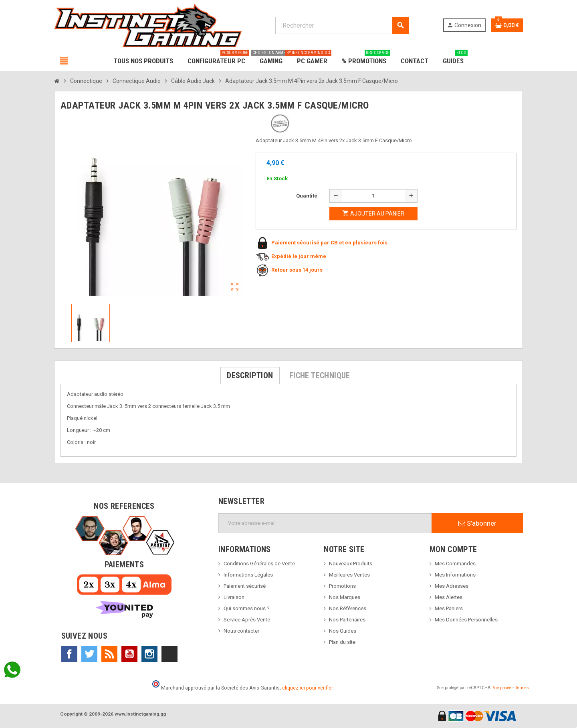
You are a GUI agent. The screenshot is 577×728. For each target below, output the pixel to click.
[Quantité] (373, 196)
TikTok (169, 654)
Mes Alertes (449, 597)
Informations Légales (248, 575)
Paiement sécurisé (245, 586)
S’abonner (477, 523)
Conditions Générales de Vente (259, 564)
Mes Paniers (449, 608)
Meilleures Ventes (349, 575)
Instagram (149, 654)
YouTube (129, 654)
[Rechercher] (342, 25)
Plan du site (342, 642)
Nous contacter (241, 631)
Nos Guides (343, 631)
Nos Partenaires (347, 620)
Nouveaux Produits (351, 564)
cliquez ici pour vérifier (307, 688)
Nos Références (348, 608)
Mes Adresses (452, 586)
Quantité (307, 196)
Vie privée (502, 688)
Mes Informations (455, 575)
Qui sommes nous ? (247, 608)
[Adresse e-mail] (325, 523)
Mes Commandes (455, 564)
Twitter (89, 654)
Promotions (342, 586)
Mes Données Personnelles (466, 620)
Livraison (234, 597)
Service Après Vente (247, 620)
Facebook (69, 654)
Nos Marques (345, 597)
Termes (522, 688)
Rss (109, 654)
